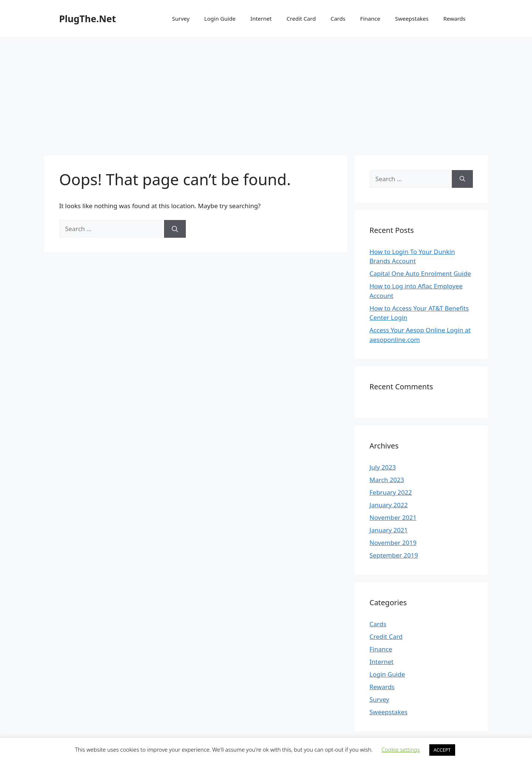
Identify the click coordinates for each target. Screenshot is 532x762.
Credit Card (301, 18)
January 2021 (389, 530)
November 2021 (393, 517)
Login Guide (220, 18)
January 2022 (389, 505)
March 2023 (387, 480)
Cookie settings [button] (401, 749)
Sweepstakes (412, 18)
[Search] (175, 229)
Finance (370, 18)
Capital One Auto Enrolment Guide (420, 273)
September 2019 (394, 555)
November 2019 (393, 543)
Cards (338, 18)
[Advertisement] (266, 92)
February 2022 (391, 492)
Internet (261, 18)
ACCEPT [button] (442, 750)
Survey (181, 18)
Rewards (454, 18)
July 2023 (383, 467)
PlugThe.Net (88, 18)
